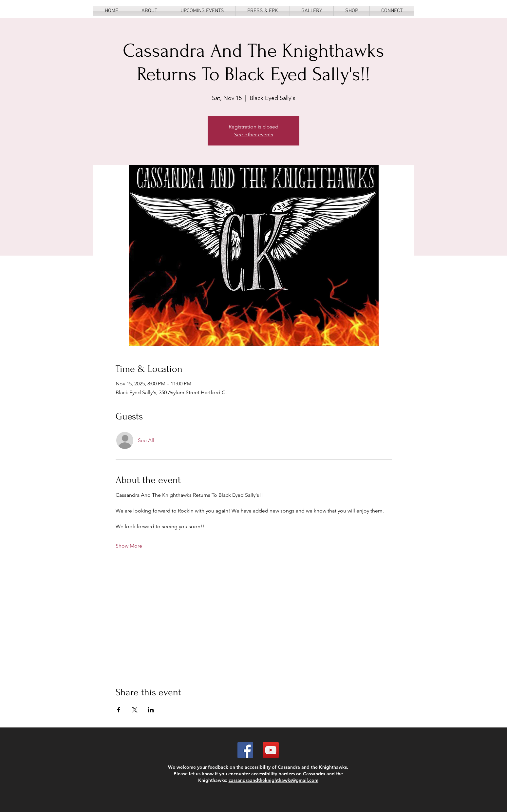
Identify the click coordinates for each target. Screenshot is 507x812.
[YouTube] (271, 750)
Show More (129, 546)
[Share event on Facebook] (119, 710)
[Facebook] (245, 750)
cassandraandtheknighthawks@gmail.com (273, 780)
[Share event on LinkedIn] (151, 710)
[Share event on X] (135, 710)
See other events (254, 135)
